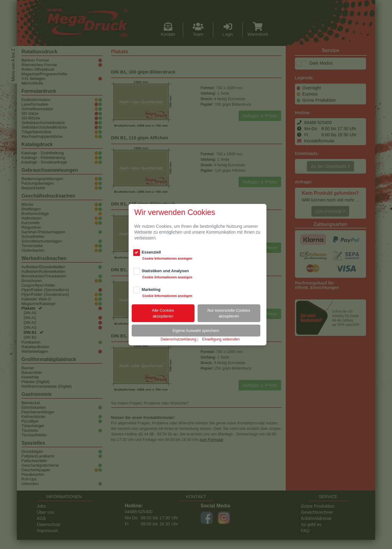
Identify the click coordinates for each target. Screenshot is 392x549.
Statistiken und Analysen (165, 271)
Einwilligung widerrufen (221, 339)
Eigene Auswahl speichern (196, 331)
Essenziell (151, 252)
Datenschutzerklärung (178, 339)
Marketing (151, 290)
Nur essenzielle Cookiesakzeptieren (229, 313)
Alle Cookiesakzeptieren (163, 313)
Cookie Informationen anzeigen (167, 258)
